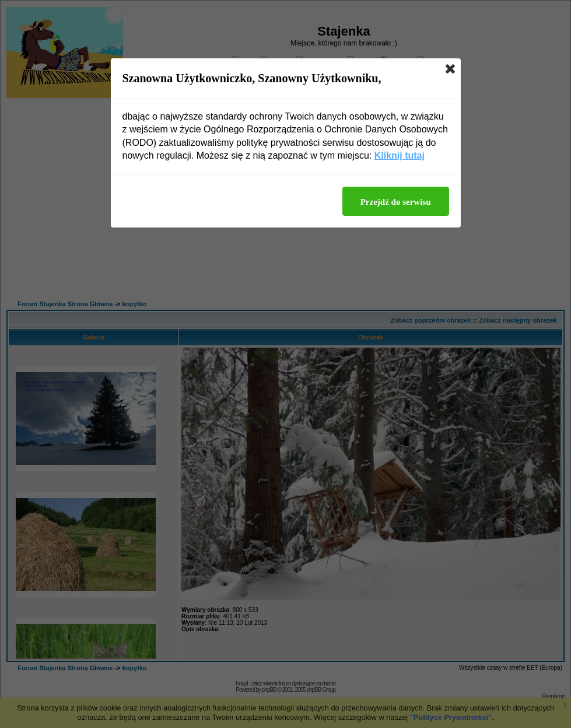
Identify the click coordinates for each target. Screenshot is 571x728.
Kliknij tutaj (400, 155)
